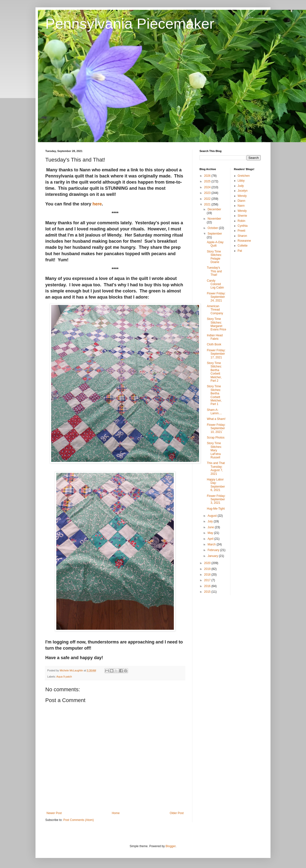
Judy (241, 186)
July (211, 521)
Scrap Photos (216, 438)
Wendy (242, 196)
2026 (208, 176)
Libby (241, 181)
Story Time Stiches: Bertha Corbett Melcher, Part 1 (214, 395)
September (215, 234)
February (214, 550)
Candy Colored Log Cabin (215, 284)
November (214, 219)
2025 (208, 181)
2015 (208, 592)
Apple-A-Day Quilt (215, 244)
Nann (241, 206)
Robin (241, 221)
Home (116, 813)
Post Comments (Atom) (78, 820)
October (213, 228)
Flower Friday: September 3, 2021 (216, 499)
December (214, 209)
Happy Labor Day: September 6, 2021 (216, 485)
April (211, 539)
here (97, 204)
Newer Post (54, 813)
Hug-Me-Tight (216, 509)
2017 (208, 580)
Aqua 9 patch (64, 677)
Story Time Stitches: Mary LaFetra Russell (214, 450)
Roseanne (244, 241)
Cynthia (243, 226)
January (213, 556)
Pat (240, 251)
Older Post (177, 813)
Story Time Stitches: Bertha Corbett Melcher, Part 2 (214, 372)
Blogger (171, 846)
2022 (208, 199)
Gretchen (244, 176)
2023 (208, 193)
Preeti (241, 231)
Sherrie (242, 216)
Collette (243, 246)
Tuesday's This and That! (214, 271)
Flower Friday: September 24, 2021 (216, 297)
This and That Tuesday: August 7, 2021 (216, 468)
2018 (208, 575)
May (211, 533)
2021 (208, 204)
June (211, 527)
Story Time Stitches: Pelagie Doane (214, 257)
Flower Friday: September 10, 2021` (216, 428)
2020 (208, 563)
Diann (241, 201)
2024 (208, 187)
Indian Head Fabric (215, 337)
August (213, 516)
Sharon (242, 236)
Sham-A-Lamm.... (214, 412)
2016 (208, 586)
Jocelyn (243, 191)
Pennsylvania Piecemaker (130, 24)
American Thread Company (215, 310)
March (212, 544)
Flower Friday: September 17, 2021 (216, 354)
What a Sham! (216, 419)
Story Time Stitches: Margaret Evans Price (217, 324)
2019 (208, 569)
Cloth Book (214, 344)
